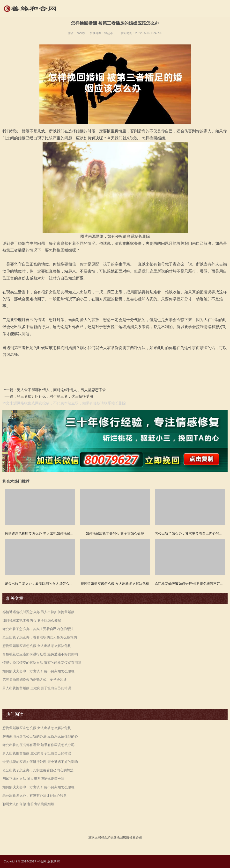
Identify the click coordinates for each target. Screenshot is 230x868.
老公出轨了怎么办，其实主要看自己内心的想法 (38, 629)
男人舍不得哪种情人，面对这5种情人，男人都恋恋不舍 (61, 390)
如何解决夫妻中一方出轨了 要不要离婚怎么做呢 (38, 671)
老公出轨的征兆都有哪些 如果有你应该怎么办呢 (38, 745)
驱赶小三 (110, 33)
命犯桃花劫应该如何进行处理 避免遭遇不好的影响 (40, 654)
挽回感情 (123, 837)
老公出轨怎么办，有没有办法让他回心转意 (35, 796)
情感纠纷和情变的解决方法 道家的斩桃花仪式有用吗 (42, 663)
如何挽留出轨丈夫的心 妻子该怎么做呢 (32, 620)
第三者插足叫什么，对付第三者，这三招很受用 (55, 396)
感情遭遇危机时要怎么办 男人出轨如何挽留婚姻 (38, 612)
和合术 (106, 837)
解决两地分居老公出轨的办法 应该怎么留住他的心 (40, 736)
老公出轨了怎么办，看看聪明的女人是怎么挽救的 (40, 637)
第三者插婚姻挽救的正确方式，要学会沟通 (35, 680)
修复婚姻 (135, 837)
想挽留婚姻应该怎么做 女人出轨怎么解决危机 (37, 646)
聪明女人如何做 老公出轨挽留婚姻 (28, 804)
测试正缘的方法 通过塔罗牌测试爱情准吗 (33, 779)
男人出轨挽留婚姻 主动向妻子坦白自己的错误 (37, 688)
